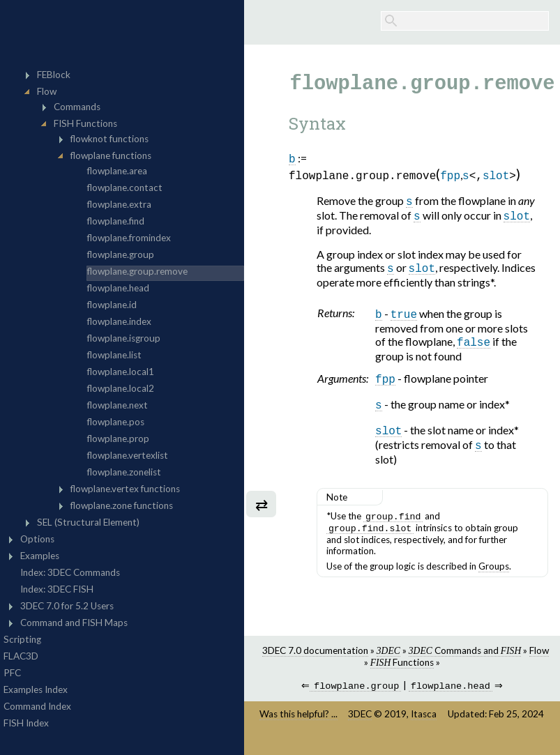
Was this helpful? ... (298, 728)
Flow (539, 663)
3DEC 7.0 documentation (315, 663)
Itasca (424, 728)
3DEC (360, 728)
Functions (402, 675)
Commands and (465, 663)
